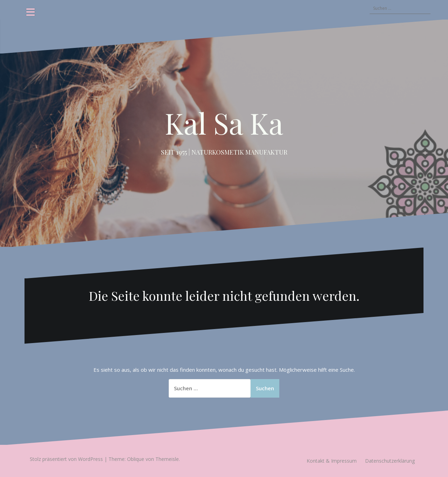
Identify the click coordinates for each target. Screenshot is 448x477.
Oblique (136, 459)
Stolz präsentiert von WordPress (66, 459)
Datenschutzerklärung (390, 461)
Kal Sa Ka (224, 123)
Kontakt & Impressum (332, 461)
